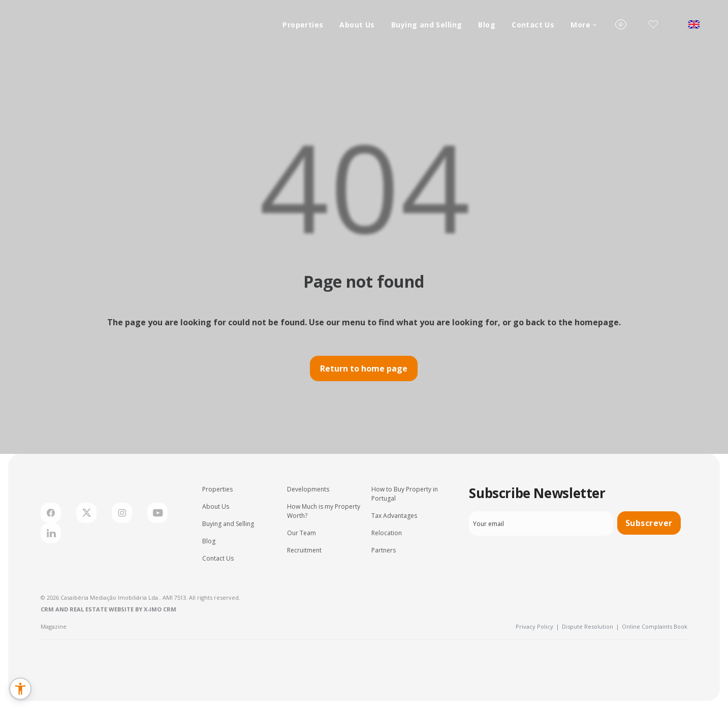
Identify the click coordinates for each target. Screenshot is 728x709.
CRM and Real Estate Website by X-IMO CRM (108, 609)
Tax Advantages (394, 516)
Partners (384, 550)
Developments (308, 489)
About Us (357, 25)
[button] (20, 689)
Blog (487, 25)
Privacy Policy (537, 626)
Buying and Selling (427, 25)
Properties (303, 25)
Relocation (387, 533)
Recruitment (304, 550)
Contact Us (533, 25)
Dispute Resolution (591, 626)
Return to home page (364, 368)
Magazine (54, 626)
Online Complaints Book (655, 626)
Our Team (302, 533)
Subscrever (649, 523)
